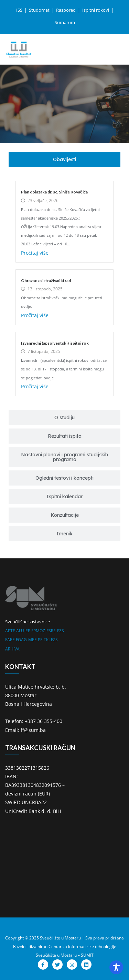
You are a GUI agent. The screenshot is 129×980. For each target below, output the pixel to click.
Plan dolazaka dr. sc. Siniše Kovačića (54, 192)
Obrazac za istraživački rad (46, 281)
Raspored (66, 10)
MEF (32, 640)
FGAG (21, 640)
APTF (10, 631)
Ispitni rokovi (96, 10)
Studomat (40, 10)
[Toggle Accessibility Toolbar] (116, 967)
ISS (20, 10)
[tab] (64, 159)
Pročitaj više (35, 253)
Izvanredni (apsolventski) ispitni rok (55, 343)
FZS (61, 631)
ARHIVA (12, 649)
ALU (20, 631)
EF (28, 631)
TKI (47, 640)
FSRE (51, 631)
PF (40, 640)
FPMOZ (38, 631)
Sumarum (65, 22)
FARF (10, 640)
